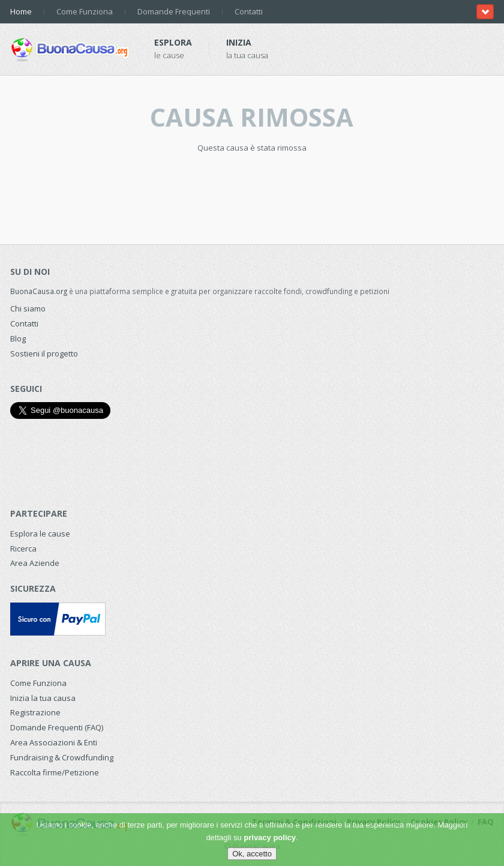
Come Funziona (85, 11)
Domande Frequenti (174, 11)
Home (21, 11)
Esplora (173, 42)
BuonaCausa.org (39, 291)
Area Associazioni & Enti (54, 742)
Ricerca (23, 549)
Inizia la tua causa (43, 698)
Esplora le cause (40, 534)
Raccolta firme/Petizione (55, 772)
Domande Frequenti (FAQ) (57, 727)
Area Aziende (35, 563)
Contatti (249, 11)
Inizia (239, 42)
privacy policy (270, 837)
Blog (18, 338)
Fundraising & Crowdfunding (62, 757)
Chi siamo (28, 308)
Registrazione (35, 712)
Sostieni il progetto (44, 353)
